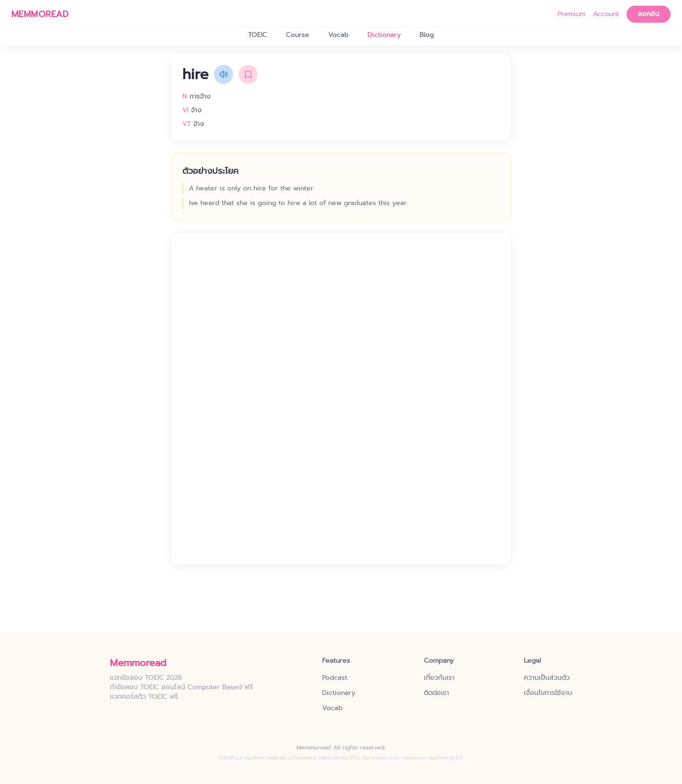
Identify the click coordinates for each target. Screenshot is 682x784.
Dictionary (384, 35)
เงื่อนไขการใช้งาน (548, 693)
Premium (571, 14)
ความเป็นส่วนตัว (547, 678)
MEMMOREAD (40, 14)
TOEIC (258, 35)
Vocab (338, 35)
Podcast (335, 678)
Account (606, 14)
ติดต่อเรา (436, 693)
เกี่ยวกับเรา (439, 678)
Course (298, 35)
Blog (427, 35)
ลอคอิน (649, 14)
